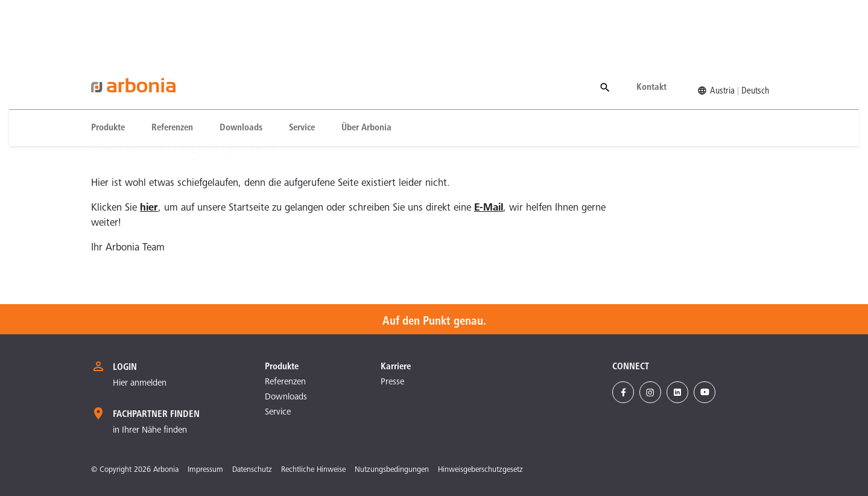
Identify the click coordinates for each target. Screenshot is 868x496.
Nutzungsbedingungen (392, 470)
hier (149, 208)
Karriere (396, 367)
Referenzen (172, 68)
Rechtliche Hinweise (313, 470)
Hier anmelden (140, 383)
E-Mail (489, 208)
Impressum (205, 470)
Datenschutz (252, 470)
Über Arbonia (366, 68)
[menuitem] (115, 68)
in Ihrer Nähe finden (150, 431)
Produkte (108, 68)
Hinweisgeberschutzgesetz (480, 470)
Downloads (241, 68)
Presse (392, 382)
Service (302, 68)
